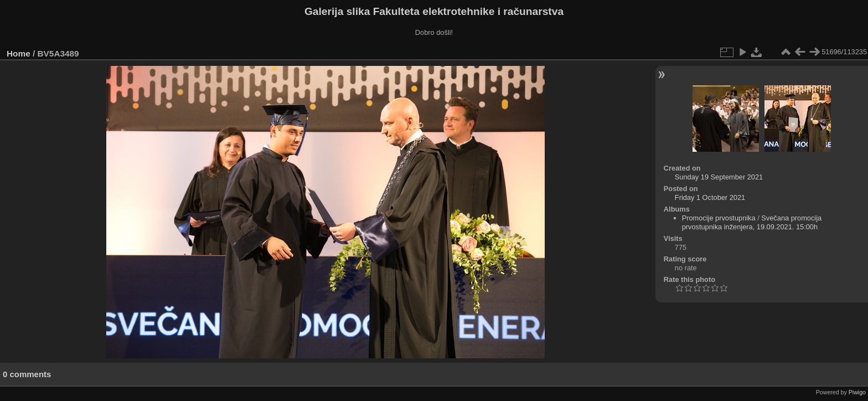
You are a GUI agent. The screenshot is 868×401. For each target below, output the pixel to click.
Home (19, 53)
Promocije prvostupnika (719, 218)
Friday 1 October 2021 (710, 197)
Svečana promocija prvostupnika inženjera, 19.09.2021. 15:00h (752, 222)
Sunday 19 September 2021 (719, 177)
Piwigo (857, 392)
